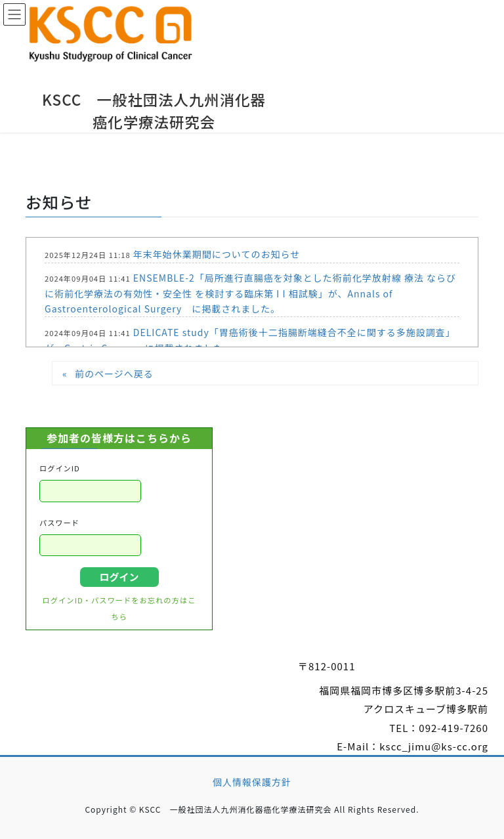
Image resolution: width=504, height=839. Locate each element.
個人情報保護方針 (252, 782)
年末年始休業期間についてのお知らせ (217, 254)
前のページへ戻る (114, 374)
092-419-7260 (453, 728)
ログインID (60, 468)
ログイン (119, 577)
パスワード (59, 523)
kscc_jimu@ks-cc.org (434, 746)
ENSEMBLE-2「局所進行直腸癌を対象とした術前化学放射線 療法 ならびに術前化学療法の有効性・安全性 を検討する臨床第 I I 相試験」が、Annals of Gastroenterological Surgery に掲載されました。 (250, 293)
